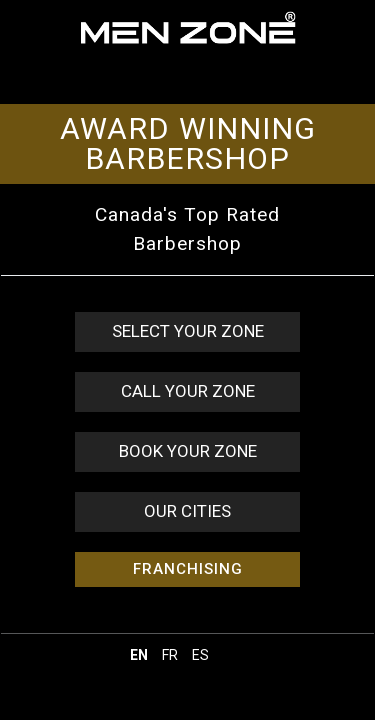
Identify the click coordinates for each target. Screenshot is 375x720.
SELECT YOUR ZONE (188, 331)
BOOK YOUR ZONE (188, 451)
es (200, 655)
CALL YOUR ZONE (188, 391)
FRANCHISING (188, 569)
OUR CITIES (187, 511)
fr (170, 655)
